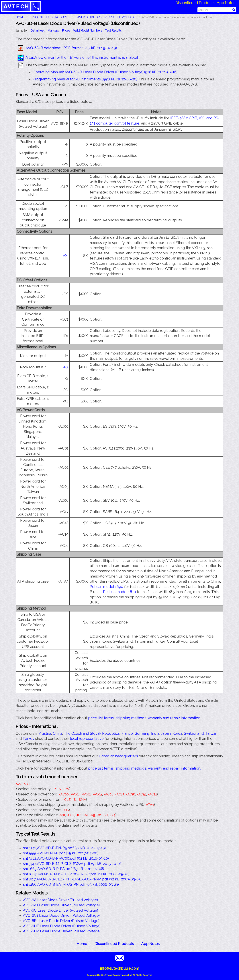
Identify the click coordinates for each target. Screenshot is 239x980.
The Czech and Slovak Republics (92, 733)
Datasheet (37, 31)
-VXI (65, 256)
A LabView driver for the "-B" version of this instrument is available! (82, 57)
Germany (142, 733)
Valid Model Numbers (88, 31)
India (155, 733)
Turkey (28, 739)
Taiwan (211, 733)
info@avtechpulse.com (119, 968)
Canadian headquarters (118, 756)
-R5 (66, 367)
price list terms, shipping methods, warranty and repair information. (145, 718)
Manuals (53, 31)
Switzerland (194, 733)
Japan (166, 733)
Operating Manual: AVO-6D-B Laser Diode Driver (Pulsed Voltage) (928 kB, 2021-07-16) (105, 72)
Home (82, 944)
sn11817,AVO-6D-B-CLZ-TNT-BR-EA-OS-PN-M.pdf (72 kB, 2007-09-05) (82, 879)
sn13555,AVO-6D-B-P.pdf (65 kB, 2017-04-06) (61, 853)
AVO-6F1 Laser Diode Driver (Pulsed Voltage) (61, 921)
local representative (87, 739)
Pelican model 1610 (119, 592)
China (57, 733)
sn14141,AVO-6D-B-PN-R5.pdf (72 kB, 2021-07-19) (64, 848)
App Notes (226, 3)
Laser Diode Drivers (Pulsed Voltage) (106, 17)
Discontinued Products (195, 3)
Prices (66, 31)
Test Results (113, 31)
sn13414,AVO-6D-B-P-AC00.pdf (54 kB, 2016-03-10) (66, 858)
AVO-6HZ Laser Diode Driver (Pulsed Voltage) (62, 931)
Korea (177, 733)
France (127, 733)
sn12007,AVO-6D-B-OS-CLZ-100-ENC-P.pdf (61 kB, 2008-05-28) (76, 874)
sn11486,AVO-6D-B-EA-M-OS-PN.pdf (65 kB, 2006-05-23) (71, 884)
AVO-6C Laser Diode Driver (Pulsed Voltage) (60, 910)
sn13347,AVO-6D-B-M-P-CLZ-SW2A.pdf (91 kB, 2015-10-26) (73, 864)
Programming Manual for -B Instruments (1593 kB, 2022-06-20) (85, 79)
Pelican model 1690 (106, 587)
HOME (20, 17)
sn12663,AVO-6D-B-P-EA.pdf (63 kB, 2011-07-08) (63, 869)
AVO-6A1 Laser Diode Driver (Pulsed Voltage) (61, 905)
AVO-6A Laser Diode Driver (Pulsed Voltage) (60, 900)
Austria (45, 733)
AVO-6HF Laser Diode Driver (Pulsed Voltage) (62, 926)
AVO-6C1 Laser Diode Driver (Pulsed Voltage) (61, 915)
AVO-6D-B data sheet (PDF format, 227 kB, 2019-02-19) (71, 48)
